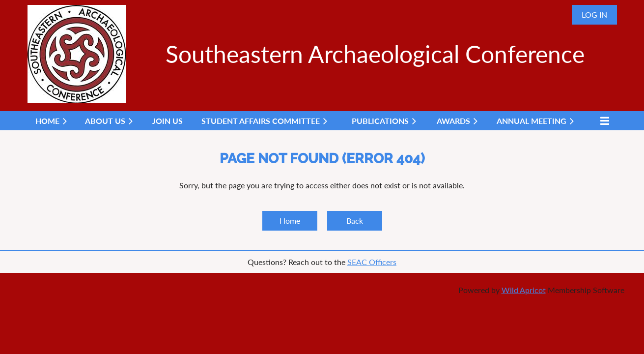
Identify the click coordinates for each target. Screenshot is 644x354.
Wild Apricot (524, 290)
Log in (594, 15)
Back (355, 221)
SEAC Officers (372, 262)
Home (290, 221)
